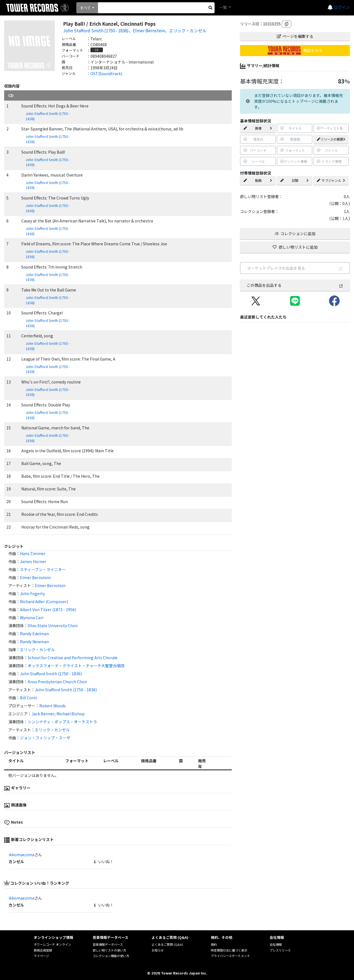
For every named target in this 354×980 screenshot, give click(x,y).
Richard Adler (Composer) (44, 601)
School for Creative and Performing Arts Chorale (73, 658)
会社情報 (276, 944)
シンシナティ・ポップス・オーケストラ (62, 722)
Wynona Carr (32, 618)
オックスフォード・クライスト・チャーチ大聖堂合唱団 (76, 666)
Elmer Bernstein (149, 30)
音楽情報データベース (108, 944)
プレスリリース (280, 950)
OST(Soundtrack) (106, 73)
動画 (258, 180)
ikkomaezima (21, 855)
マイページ (41, 956)
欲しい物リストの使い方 (109, 950)
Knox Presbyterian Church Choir (57, 682)
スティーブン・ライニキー (43, 569)
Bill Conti (28, 698)
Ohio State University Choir (53, 626)
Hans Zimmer (33, 553)
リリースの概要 (331, 139)
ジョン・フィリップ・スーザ (45, 738)
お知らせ (158, 950)
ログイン (342, 7)
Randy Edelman (34, 634)
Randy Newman (34, 642)
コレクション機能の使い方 (111, 956)
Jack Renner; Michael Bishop (58, 714)
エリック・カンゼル (188, 30)
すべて (85, 8)
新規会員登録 (43, 950)
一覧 (223, 7)
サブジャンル (331, 180)
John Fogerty (32, 593)
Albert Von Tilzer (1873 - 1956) (48, 609)
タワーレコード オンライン (52, 944)
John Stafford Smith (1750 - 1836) (96, 30)
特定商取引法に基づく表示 (229, 950)
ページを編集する (295, 36)
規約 (214, 944)
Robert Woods (53, 706)
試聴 (295, 180)
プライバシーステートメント (230, 956)
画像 (258, 128)
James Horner (33, 561)
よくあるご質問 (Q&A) (167, 944)
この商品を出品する (295, 285)
